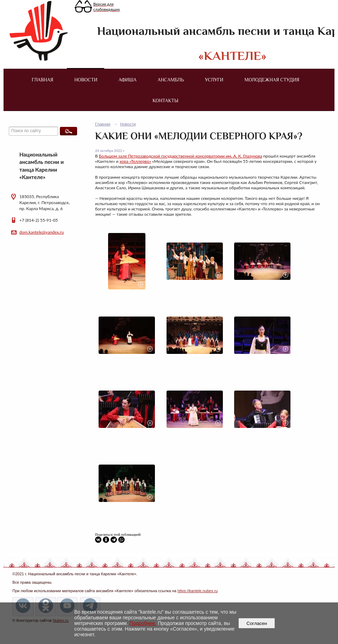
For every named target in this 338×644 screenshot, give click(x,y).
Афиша (128, 80)
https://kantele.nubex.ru (198, 591)
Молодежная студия (272, 80)
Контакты (165, 100)
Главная (42, 80)
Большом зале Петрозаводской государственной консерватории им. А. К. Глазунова (181, 156)
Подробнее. (143, 623)
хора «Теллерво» (136, 161)
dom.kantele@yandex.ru (42, 232)
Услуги (214, 80)
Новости (86, 80)
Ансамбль (171, 80)
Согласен (257, 623)
